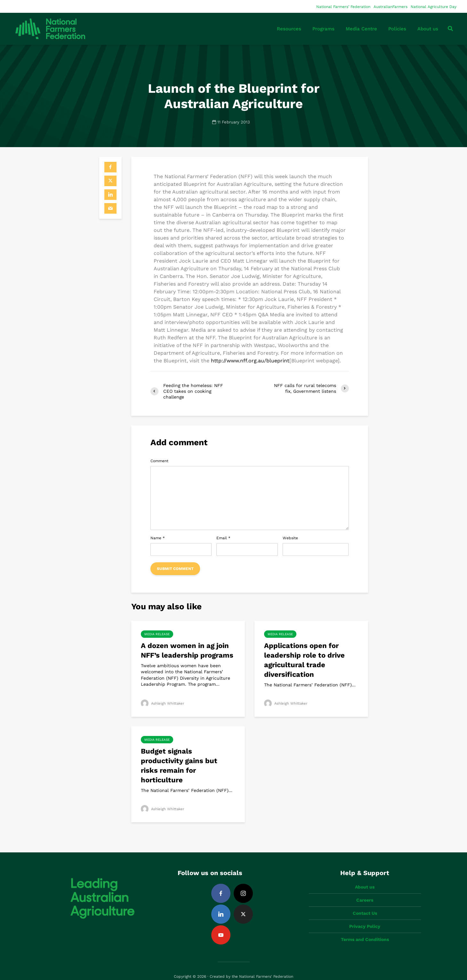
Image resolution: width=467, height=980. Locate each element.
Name (158, 538)
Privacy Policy (365, 915)
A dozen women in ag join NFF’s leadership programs (187, 650)
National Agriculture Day (434, 7)
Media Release (157, 634)
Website (290, 538)
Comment (159, 461)
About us (428, 29)
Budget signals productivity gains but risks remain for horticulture (179, 766)
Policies (397, 29)
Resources (289, 29)
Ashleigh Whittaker (163, 703)
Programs (323, 29)
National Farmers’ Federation (343, 7)
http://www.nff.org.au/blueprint (250, 361)
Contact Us (365, 902)
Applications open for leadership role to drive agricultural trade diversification (304, 660)
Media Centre (361, 29)
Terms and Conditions (365, 929)
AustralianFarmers (391, 7)
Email (223, 538)
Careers (365, 889)
